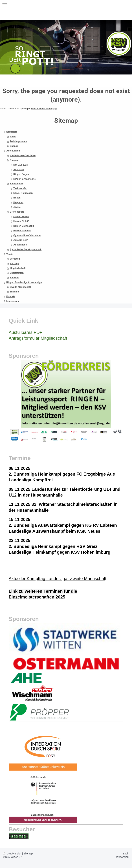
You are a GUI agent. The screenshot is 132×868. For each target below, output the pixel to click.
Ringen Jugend (22, 174)
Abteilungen (13, 151)
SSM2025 (18, 169)
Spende (14, 146)
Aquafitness (20, 245)
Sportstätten (17, 273)
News (13, 137)
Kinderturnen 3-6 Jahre (23, 155)
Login (126, 854)
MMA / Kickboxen (23, 193)
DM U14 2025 (21, 165)
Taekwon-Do (20, 188)
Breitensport (17, 212)
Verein (10, 254)
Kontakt (11, 296)
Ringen (14, 160)
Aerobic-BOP (21, 240)
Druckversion (12, 854)
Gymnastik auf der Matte (27, 235)
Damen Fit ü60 (21, 216)
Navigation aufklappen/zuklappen (66, 5)
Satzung (15, 263)
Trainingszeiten (18, 141)
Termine (14, 292)
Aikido (17, 207)
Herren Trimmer (22, 231)
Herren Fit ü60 (21, 221)
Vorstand (15, 259)
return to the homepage (44, 109)
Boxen (17, 198)
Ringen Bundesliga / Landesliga (24, 282)
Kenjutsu (18, 202)
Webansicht (123, 857)
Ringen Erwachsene (25, 179)
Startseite (12, 132)
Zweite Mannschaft (20, 287)
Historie (14, 278)
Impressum (13, 301)
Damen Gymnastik (24, 226)
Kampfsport (16, 184)
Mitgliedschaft (18, 268)
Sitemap (28, 854)
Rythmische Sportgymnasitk (26, 249)
